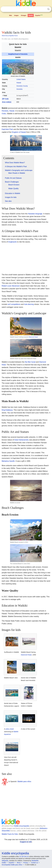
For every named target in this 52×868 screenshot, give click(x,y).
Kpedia (31, 15)
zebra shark (10, 729)
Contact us (34, 863)
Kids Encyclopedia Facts (10, 36)
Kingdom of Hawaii (19, 132)
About (19, 863)
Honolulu (20, 89)
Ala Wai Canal (30, 362)
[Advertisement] (26, 24)
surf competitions (14, 304)
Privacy (26, 863)
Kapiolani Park (7, 129)
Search (48, 9)
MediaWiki (35, 861)
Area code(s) (7, 102)
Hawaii (19, 83)
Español (39, 15)
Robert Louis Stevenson (11, 286)
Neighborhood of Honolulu (18, 54)
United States (21, 79)
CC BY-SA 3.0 (24, 856)
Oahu (4, 114)
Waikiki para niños (24, 781)
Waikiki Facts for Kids (10, 834)
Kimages (24, 15)
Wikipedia (5, 861)
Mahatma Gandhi (8, 461)
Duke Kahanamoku (21, 440)
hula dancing (29, 304)
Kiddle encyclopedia (21, 826)
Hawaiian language (35, 214)
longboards (12, 242)
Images (16, 15)
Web (10, 15)
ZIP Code (5, 99)
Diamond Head (33, 337)
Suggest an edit (26, 842)
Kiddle (4, 863)
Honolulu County (22, 86)
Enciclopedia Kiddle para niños (12, 865)
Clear (44, 9)
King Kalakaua (7, 410)
